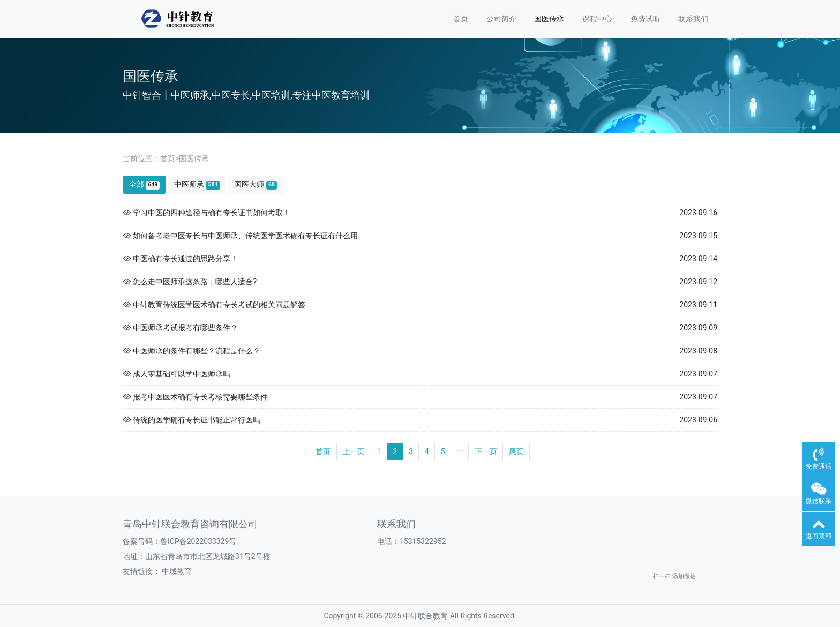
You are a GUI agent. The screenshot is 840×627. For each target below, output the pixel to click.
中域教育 (177, 571)
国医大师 (256, 184)
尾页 (516, 451)
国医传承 (549, 19)
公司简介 (501, 19)
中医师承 (197, 184)
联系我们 (693, 19)
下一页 (486, 451)
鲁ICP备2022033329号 (198, 541)
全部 (145, 184)
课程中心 (597, 19)
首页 (461, 19)
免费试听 (646, 19)
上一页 (354, 451)
